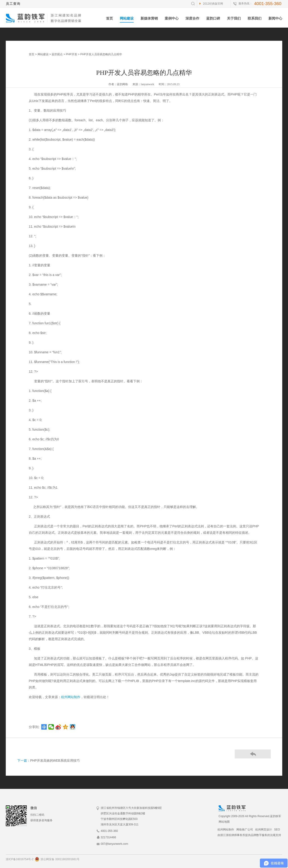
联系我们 (255, 18)
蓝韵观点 (57, 54)
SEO (277, 830)
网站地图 (224, 822)
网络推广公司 (245, 830)
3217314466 (108, 837)
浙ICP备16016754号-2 (20, 859)
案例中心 (172, 18)
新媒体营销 (149, 18)
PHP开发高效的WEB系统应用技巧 (55, 761)
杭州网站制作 (71, 697)
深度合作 (192, 18)
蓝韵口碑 (213, 18)
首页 (109, 18)
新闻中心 (275, 18)
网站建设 (127, 18)
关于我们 (234, 18)
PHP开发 (72, 54)
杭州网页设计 (264, 830)
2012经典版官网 (213, 4)
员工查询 (13, 4)
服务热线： (245, 3)
